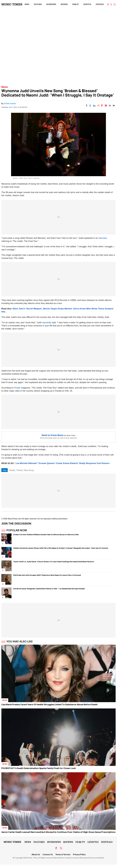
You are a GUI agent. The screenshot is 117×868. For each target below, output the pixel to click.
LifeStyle (87, 4)
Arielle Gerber (10, 104)
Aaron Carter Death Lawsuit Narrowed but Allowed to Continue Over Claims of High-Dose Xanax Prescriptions (58, 832)
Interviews (51, 4)
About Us (36, 854)
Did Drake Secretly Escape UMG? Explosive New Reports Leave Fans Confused (47, 575)
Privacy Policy (79, 854)
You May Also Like (20, 641)
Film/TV (75, 4)
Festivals (100, 4)
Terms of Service (63, 854)
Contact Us (48, 854)
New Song (29, 470)
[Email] (110, 106)
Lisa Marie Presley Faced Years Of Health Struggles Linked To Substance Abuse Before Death (49, 704)
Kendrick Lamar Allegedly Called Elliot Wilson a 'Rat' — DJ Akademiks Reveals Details (49, 589)
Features (38, 4)
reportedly (47, 322)
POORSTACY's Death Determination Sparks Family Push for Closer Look (39, 768)
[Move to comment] (114, 106)
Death (12, 470)
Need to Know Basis (53, 435)
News (27, 4)
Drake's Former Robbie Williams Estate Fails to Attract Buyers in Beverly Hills (46, 535)
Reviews (64, 4)
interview (103, 238)
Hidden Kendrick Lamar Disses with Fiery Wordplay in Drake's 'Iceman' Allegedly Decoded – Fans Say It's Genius (61, 548)
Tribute (19, 470)
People (17, 388)
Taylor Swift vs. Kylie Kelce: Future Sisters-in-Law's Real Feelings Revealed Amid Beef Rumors (54, 562)
